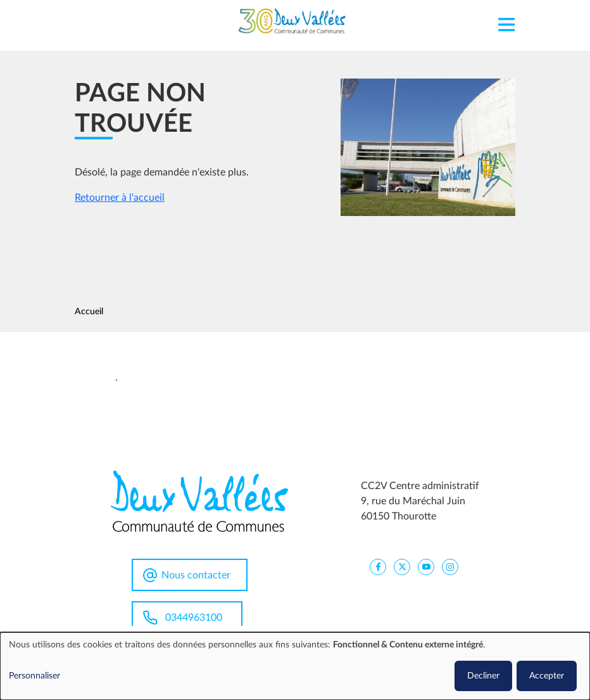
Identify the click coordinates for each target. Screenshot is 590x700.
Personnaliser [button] (35, 676)
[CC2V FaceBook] (378, 566)
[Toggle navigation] (506, 21)
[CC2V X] (402, 566)
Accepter (547, 676)
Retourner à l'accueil (120, 198)
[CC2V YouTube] (426, 566)
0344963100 (194, 618)
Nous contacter (196, 575)
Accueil (89, 312)
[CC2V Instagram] (450, 566)
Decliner (483, 676)
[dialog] (295, 666)
